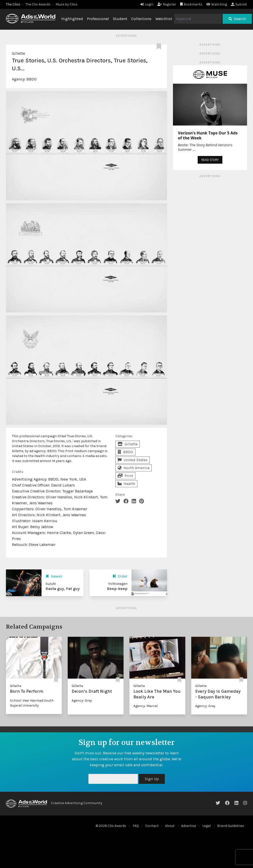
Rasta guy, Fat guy (63, 589)
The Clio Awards (38, 4)
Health (126, 484)
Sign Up (152, 779)
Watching (217, 4)
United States (133, 460)
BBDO (32, 79)
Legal (207, 826)
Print (125, 476)
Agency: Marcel (146, 706)
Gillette (18, 53)
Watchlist (164, 19)
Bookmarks (191, 4)
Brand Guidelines (231, 826)
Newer (54, 576)
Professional (98, 19)
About (170, 826)
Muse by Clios (67, 4)
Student (120, 19)
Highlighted (72, 19)
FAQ (136, 826)
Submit (239, 4)
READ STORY (210, 160)
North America (134, 468)
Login (147, 4)
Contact (152, 826)
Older (120, 576)
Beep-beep (117, 589)
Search (237, 19)
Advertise (189, 826)
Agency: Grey (82, 701)
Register (167, 4)
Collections (141, 19)
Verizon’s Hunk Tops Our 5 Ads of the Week (208, 135)
